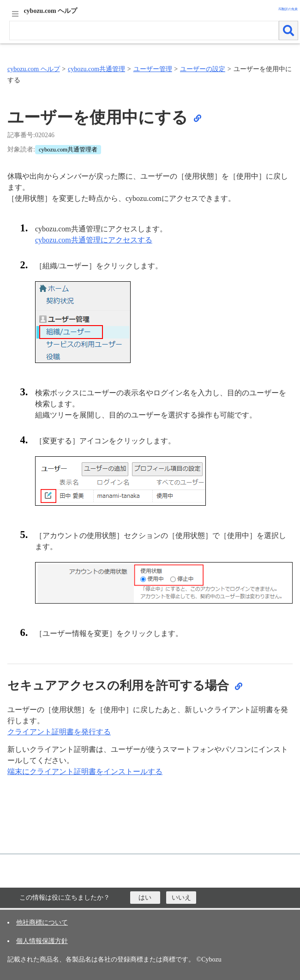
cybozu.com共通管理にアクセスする (94, 240)
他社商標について (42, 923)
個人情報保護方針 (42, 941)
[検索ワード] (144, 30)
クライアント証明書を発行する (59, 732)
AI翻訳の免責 (288, 9)
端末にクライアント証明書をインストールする (85, 771)
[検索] (288, 30)
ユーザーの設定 (203, 69)
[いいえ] (181, 898)
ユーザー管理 (153, 69)
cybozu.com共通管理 (96, 69)
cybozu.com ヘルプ (34, 69)
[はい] (145, 898)
